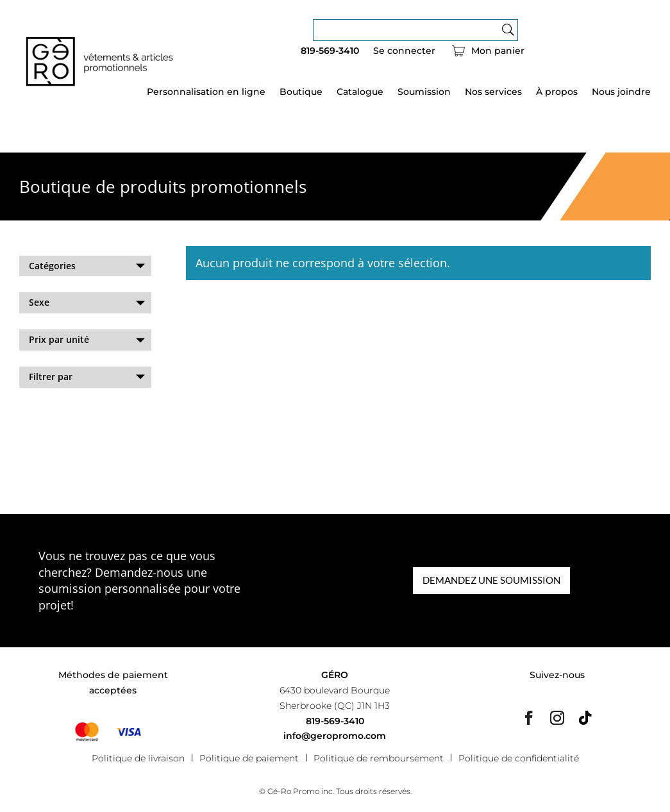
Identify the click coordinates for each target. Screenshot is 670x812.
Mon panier (498, 51)
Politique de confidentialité (519, 758)
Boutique (301, 92)
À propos (557, 92)
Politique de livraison (138, 758)
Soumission (424, 92)
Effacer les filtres (56, 411)
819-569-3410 (330, 51)
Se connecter (404, 51)
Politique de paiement (249, 758)
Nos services (493, 92)
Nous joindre (621, 92)
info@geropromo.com (335, 736)
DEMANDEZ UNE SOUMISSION (491, 580)
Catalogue (360, 92)
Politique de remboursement (379, 758)
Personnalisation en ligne (206, 92)
